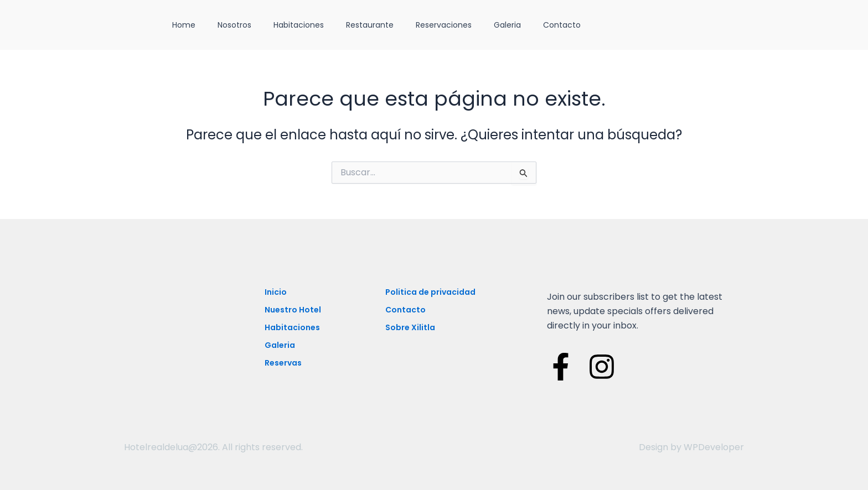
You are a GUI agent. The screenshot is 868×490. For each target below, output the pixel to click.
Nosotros (234, 25)
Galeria (507, 25)
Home (184, 25)
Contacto (562, 25)
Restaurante (370, 25)
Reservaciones (444, 25)
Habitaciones (299, 25)
